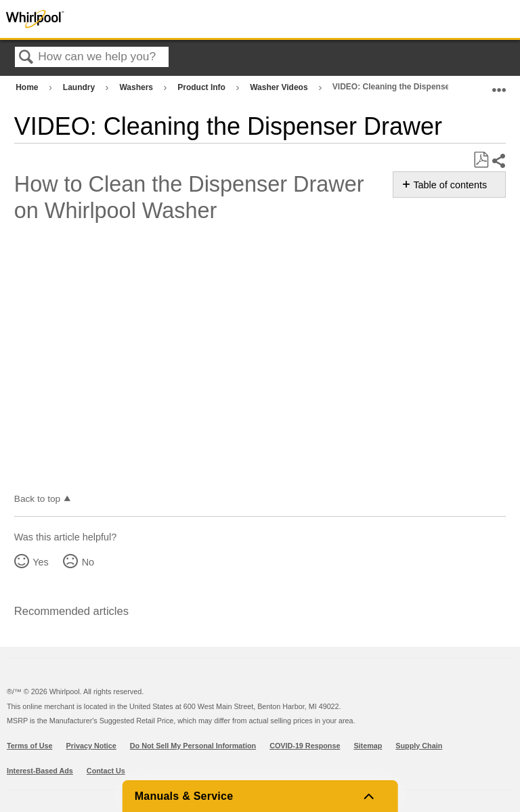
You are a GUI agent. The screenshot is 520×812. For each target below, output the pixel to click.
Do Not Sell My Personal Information (193, 746)
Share (498, 161)
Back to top (37, 499)
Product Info (202, 87)
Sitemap (368, 746)
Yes (40, 562)
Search (26, 58)
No (88, 562)
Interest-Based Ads (40, 771)
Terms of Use (30, 746)
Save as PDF (481, 160)
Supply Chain (419, 746)
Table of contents (450, 185)
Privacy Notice (91, 746)
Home (28, 87)
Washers (137, 87)
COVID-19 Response (305, 746)
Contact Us (106, 771)
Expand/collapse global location (499, 84)
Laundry (80, 87)
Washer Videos (280, 87)
